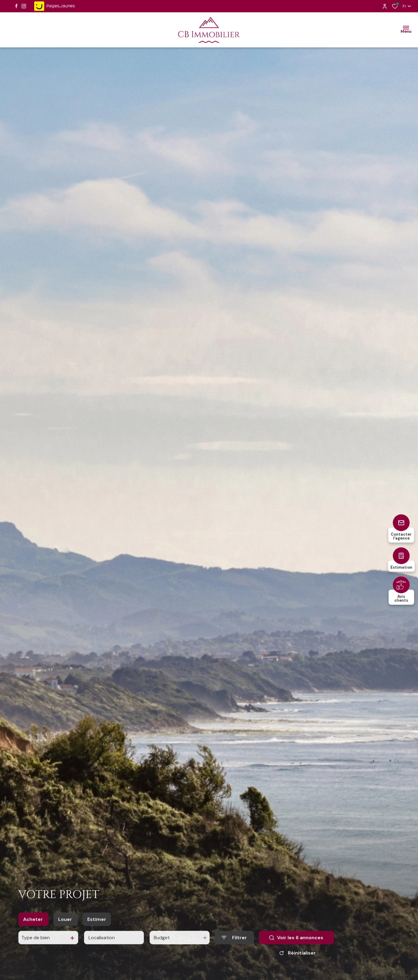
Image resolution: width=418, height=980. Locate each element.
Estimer (97, 937)
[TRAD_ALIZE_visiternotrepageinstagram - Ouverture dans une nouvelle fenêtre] (24, 6)
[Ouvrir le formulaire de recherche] (234, 955)
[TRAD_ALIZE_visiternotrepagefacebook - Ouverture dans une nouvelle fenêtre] (16, 6)
